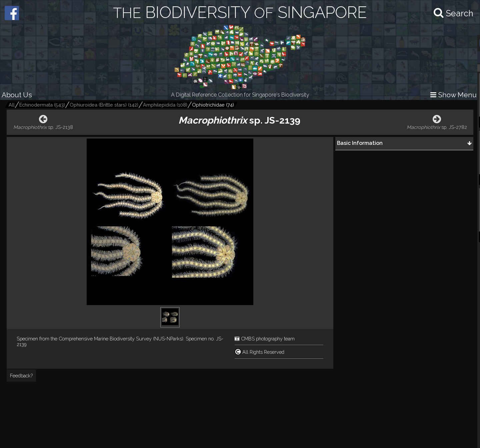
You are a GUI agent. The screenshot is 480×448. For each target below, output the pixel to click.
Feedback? (21, 376)
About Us (17, 95)
